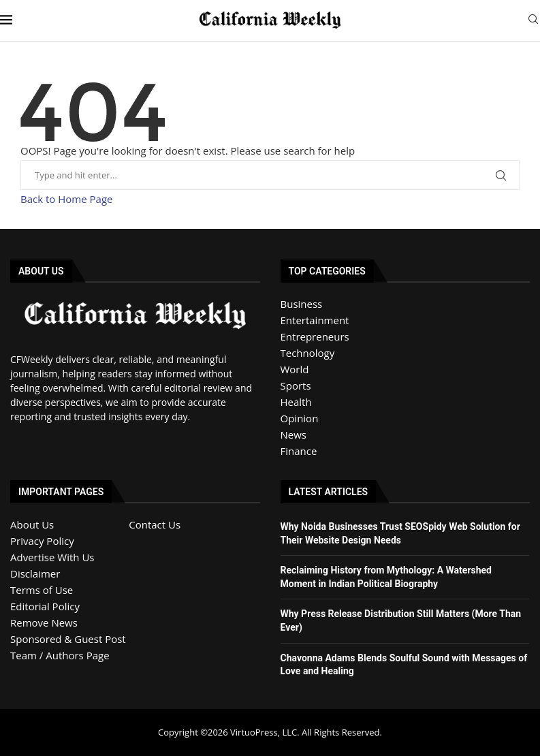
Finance (299, 451)
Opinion (300, 418)
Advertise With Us (52, 557)
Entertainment (315, 320)
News (294, 435)
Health (296, 402)
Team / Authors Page (60, 655)
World (295, 369)
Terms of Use (42, 590)
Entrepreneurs (315, 336)
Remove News (44, 623)
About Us (32, 524)
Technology (308, 353)
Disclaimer (35, 573)
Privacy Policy (42, 541)
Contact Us (155, 524)
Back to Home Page (66, 199)
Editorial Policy (45, 606)
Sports (296, 385)
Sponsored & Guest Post (68, 639)
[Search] (533, 21)
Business (302, 304)
